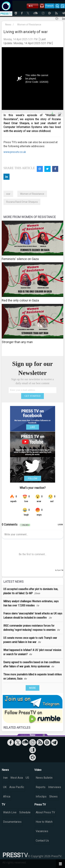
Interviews (55, 787)
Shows (53, 797)
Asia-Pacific (17, 787)
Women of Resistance (29, 25)
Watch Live (10, 812)
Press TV (40, 805)
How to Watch (44, 822)
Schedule (25, 812)
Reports (41, 787)
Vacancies (42, 831)
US (27, 778)
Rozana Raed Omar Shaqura (22, 202)
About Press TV (45, 812)
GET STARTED (33, 396)
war (8, 194)
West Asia (17, 778)
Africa (7, 797)
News (8, 25)
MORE (32, 688)
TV (3, 805)
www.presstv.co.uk (15, 152)
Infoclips (41, 797)
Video (38, 770)
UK (5, 787)
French (49, 6)
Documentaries (12, 822)
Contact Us (42, 841)
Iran (5, 778)
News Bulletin (44, 778)
